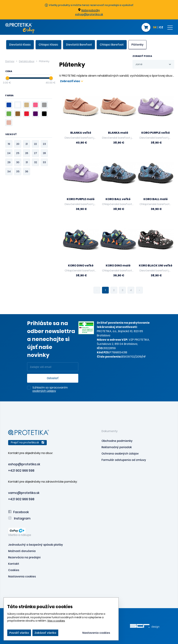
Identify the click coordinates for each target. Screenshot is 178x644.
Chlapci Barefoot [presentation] (112, 45)
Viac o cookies (56, 621)
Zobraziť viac (72, 81)
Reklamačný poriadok (117, 447)
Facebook (19, 512)
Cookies (14, 570)
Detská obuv (27, 61)
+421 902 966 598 (21, 471)
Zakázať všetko (45, 633)
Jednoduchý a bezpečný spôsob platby (36, 545)
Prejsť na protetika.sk (27, 442)
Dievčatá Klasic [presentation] (20, 45)
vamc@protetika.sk (24, 493)
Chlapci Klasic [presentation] (48, 45)
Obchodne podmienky (117, 441)
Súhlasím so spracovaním (50, 389)
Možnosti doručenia (22, 551)
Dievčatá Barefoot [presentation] (79, 45)
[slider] (7, 78)
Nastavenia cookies (22, 576)
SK (155, 28)
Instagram (19, 518)
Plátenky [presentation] (137, 45)
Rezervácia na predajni (24, 557)
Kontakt (14, 564)
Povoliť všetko (19, 633)
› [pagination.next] (139, 290)
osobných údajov (44, 391)
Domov (10, 61)
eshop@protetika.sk (89, 14)
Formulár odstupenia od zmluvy (124, 460)
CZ (161, 28)
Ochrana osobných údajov (120, 454)
